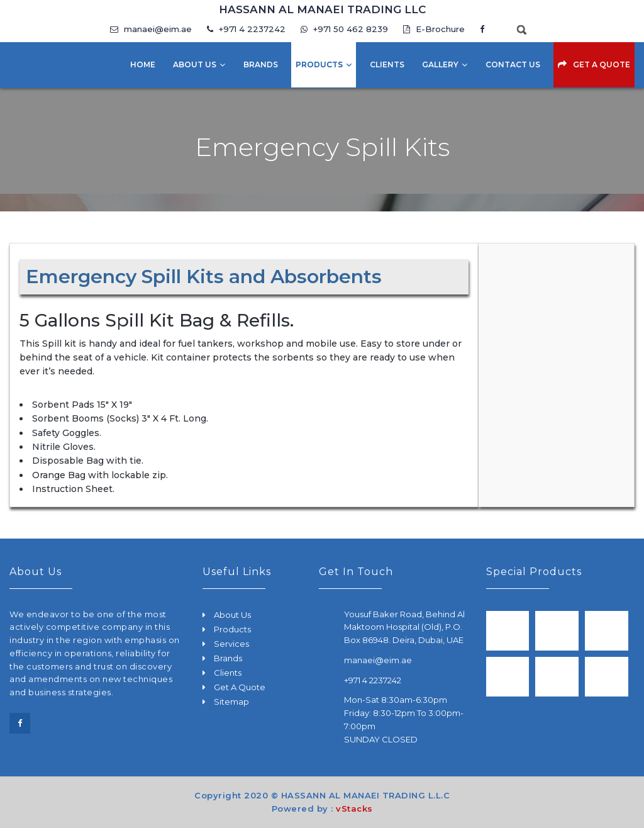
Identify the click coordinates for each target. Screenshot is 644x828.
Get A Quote (602, 64)
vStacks (354, 808)
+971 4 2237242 (246, 29)
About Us (195, 64)
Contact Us (513, 64)
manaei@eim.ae (151, 29)
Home (143, 64)
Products (319, 64)
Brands (261, 64)
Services (231, 644)
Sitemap (231, 702)
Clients (387, 64)
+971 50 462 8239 (346, 29)
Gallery (440, 64)
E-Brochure (434, 29)
